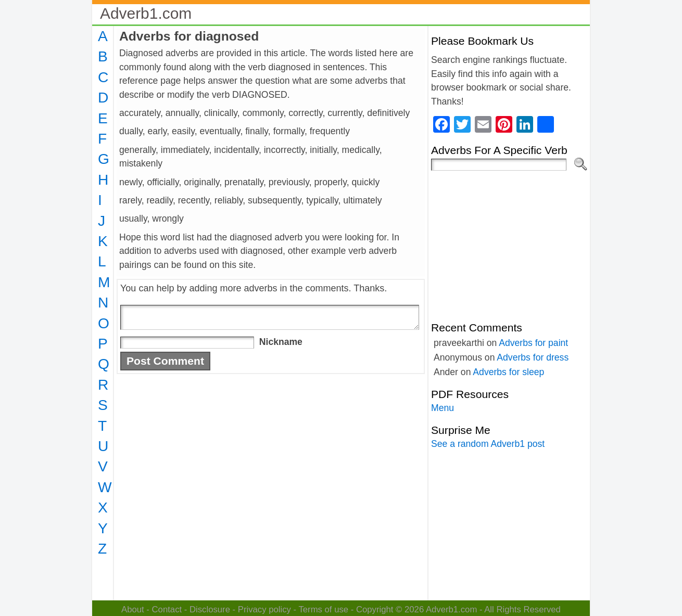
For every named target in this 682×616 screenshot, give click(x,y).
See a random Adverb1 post (488, 444)
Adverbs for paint (533, 343)
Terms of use (323, 609)
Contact (167, 609)
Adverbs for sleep (508, 372)
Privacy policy (264, 609)
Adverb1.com (146, 13)
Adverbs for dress (533, 357)
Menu (443, 408)
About (133, 609)
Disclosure (210, 609)
